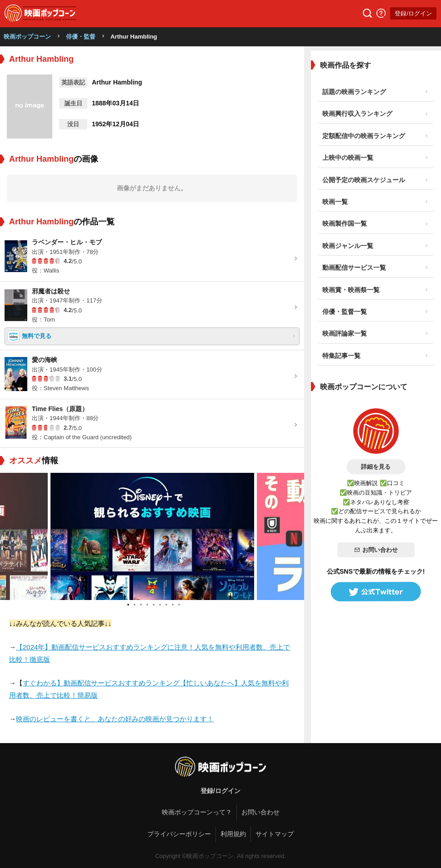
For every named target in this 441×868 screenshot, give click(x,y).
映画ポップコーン (27, 37)
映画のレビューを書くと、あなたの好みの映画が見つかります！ (115, 719)
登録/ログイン (413, 13)
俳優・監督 (81, 37)
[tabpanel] (152, 536)
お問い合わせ (376, 550)
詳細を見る (376, 467)
